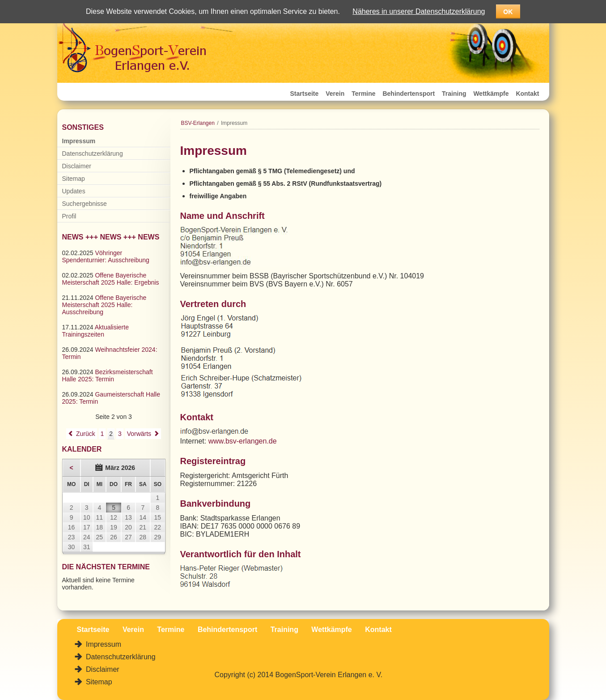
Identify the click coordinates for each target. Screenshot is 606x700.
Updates (74, 191)
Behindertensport (409, 94)
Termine (363, 94)
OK (508, 12)
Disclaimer (77, 166)
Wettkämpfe (491, 94)
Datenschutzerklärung (93, 154)
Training (454, 94)
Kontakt (527, 94)
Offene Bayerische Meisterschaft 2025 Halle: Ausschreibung (104, 305)
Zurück (86, 434)
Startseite (305, 94)
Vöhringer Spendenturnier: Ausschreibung (106, 256)
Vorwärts (139, 434)
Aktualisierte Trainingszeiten (95, 331)
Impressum (79, 141)
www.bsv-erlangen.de (243, 441)
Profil (69, 216)
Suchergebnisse (85, 204)
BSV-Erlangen (198, 123)
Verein (335, 94)
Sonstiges (83, 127)
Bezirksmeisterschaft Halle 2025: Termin (108, 376)
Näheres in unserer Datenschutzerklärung (419, 11)
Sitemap (74, 179)
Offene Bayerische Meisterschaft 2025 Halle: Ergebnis (111, 279)
